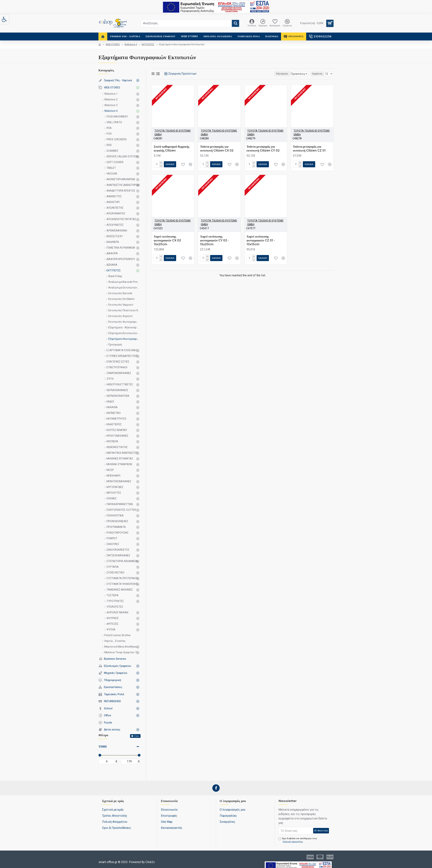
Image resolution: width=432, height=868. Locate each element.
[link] (4, 19)
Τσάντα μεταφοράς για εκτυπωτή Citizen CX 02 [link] (217, 149)
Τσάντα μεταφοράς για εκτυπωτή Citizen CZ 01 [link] (309, 149)
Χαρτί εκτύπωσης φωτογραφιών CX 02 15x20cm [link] (167, 240)
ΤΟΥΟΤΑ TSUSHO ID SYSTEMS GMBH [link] (173, 133)
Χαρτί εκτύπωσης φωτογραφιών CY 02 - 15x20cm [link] (214, 240)
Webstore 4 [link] (131, 44)
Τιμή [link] (102, 747)
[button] (235, 23)
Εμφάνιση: (319, 74)
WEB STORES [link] (113, 44)
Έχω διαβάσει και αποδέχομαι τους (298, 840)
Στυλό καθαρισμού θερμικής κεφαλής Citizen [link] (172, 149)
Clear (137, 736)
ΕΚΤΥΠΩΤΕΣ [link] (148, 44)
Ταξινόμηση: (270, 74)
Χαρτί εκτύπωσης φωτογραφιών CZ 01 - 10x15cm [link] (261, 240)
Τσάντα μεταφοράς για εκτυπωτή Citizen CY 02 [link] (263, 149)
